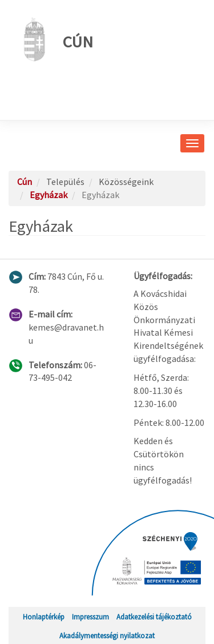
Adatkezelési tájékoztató (154, 617)
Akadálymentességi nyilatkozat (107, 635)
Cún (55, 39)
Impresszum (90, 617)
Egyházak (49, 195)
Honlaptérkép (44, 617)
